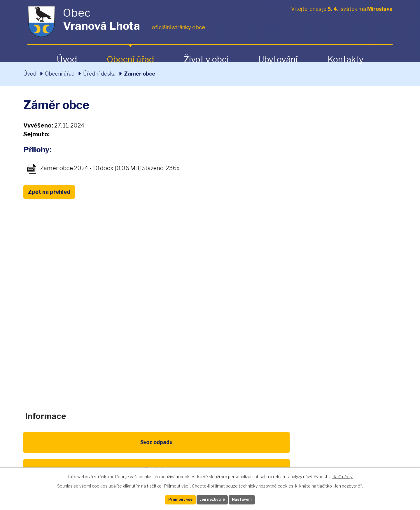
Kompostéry (264, 449)
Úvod (67, 59)
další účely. (343, 475)
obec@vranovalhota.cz (208, 331)
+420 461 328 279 (134, 331)
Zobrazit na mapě (334, 336)
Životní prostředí (210, 453)
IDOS (317, 449)
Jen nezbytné (212, 499)
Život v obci (206, 59)
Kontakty (345, 59)
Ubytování (278, 59)
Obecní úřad (130, 59)
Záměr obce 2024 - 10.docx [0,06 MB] (91, 168)
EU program (156, 449)
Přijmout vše (172, 499)
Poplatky (103, 449)
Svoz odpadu (49, 449)
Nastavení (250, 499)
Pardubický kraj (371, 449)
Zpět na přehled (55, 193)
